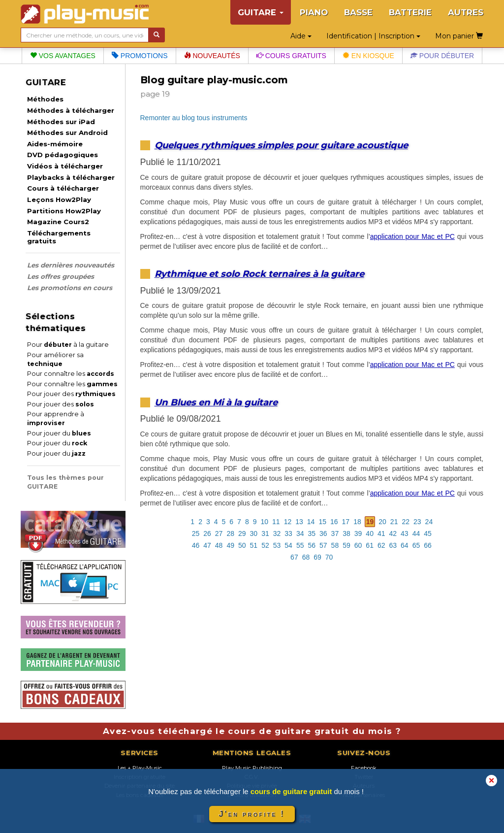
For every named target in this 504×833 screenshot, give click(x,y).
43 (405, 533)
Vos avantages (63, 56)
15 (322, 522)
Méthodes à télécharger (71, 110)
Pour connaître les (71, 374)
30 (254, 533)
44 (416, 533)
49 (230, 545)
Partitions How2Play (64, 211)
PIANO (314, 12)
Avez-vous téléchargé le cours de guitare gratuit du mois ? (252, 731)
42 (393, 533)
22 (406, 522)
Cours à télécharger (63, 188)
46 (196, 545)
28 (230, 533)
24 (429, 522)
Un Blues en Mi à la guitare (216, 402)
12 (288, 522)
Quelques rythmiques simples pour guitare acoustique (281, 145)
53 (277, 545)
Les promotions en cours (70, 288)
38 (346, 533)
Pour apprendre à (56, 418)
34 (300, 533)
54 (288, 545)
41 (381, 533)
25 (196, 533)
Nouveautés (212, 56)
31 (265, 533)
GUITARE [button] (261, 12)
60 (358, 545)
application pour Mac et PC (412, 236)
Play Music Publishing (252, 768)
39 (358, 533)
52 (265, 545)
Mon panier (459, 36)
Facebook (364, 768)
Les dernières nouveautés (71, 265)
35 (312, 533)
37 (335, 533)
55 (300, 545)
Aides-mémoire (55, 144)
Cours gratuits (291, 56)
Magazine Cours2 (58, 222)
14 (311, 522)
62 (381, 545)
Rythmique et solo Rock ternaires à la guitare (259, 274)
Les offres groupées (61, 276)
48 (219, 545)
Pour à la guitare (68, 345)
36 (323, 533)
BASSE (358, 12)
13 (299, 522)
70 (329, 557)
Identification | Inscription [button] (373, 36)
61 (370, 545)
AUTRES (466, 12)
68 (306, 557)
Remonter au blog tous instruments (194, 118)
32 (277, 533)
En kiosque (368, 56)
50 (242, 545)
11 (276, 522)
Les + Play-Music (140, 768)
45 (428, 533)
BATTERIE (410, 12)
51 (254, 545)
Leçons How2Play (59, 200)
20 (382, 522)
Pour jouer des (71, 394)
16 (334, 522)
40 (370, 533)
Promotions (140, 56)
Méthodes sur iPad (61, 122)
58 (335, 545)
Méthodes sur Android (67, 133)
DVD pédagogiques (63, 155)
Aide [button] (301, 36)
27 (219, 533)
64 (405, 545)
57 (323, 545)
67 (294, 557)
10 (265, 522)
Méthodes (45, 99)
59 (346, 545)
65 (416, 545)
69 (317, 557)
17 (346, 522)
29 (242, 533)
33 (288, 533)
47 (207, 545)
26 (207, 533)
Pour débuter (442, 56)
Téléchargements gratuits (59, 237)
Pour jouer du (59, 433)
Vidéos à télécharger (65, 166)
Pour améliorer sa (55, 359)
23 (417, 522)
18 (357, 522)
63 (393, 545)
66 (428, 545)
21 (394, 522)
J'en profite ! (252, 814)
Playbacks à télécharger (71, 177)
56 (312, 545)
